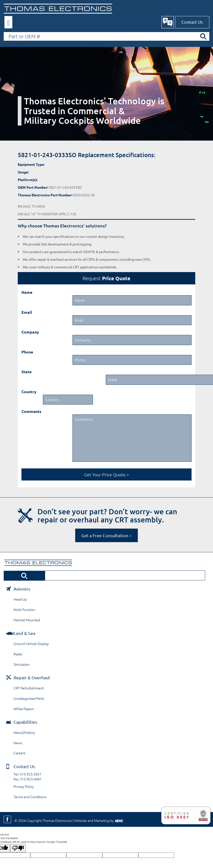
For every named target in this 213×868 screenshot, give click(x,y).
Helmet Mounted (27, 620)
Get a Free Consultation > (106, 535)
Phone (27, 352)
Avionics (22, 589)
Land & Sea (24, 633)
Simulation (22, 664)
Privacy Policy (24, 786)
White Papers (24, 709)
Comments (31, 411)
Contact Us (192, 22)
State (27, 372)
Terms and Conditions (30, 797)
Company (30, 332)
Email (27, 312)
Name (27, 292)
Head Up (20, 599)
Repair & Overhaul (32, 677)
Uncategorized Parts (29, 698)
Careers (19, 753)
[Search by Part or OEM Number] (106, 36)
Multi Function (24, 609)
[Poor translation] (18, 848)
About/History (24, 732)
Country (29, 392)
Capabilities (25, 722)
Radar (18, 654)
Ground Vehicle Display (31, 644)
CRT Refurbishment (29, 688)
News (18, 743)
